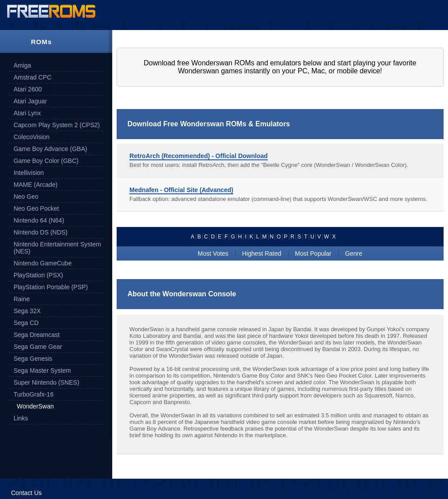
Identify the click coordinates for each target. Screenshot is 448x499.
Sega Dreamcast (37, 335)
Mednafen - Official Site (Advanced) (181, 190)
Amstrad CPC (33, 77)
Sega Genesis (33, 359)
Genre (354, 253)
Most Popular (313, 253)
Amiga (23, 65)
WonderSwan (35, 406)
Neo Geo (26, 197)
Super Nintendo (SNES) (47, 382)
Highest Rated (262, 253)
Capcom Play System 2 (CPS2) (57, 125)
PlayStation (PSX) (38, 275)
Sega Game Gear (38, 347)
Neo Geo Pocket (36, 208)
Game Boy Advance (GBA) (51, 149)
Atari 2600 (28, 89)
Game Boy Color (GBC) (46, 161)
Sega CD (26, 323)
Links (21, 418)
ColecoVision (32, 137)
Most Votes (213, 253)
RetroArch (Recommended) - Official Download (199, 156)
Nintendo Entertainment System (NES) (57, 248)
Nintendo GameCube (43, 263)
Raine (22, 299)
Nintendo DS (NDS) (41, 232)
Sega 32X (27, 311)
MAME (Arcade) (36, 185)
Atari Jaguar (30, 101)
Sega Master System (42, 370)
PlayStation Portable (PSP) (51, 287)
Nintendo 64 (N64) (39, 220)
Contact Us (26, 493)
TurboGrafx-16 (34, 394)
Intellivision (29, 173)
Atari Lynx (27, 113)
